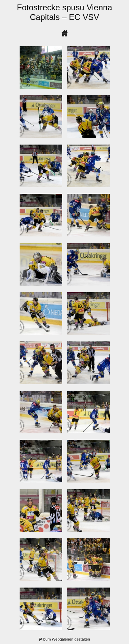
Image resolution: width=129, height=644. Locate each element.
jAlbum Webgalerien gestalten (64, 639)
